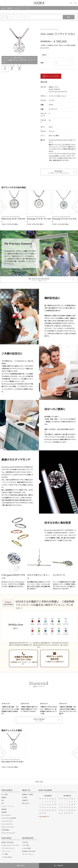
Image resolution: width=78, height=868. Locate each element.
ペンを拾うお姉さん (7, 857)
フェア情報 (5, 854)
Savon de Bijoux (6, 815)
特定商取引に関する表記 (29, 851)
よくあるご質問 (26, 848)
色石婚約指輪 (5, 830)
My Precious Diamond (8, 827)
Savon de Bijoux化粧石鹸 (9, 818)
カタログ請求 (26, 845)
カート (75, 3)
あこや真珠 (5, 794)
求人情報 (24, 797)
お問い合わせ (26, 803)
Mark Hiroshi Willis (7, 824)
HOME (3, 8)
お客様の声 (25, 800)
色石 (3, 803)
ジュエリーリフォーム (8, 806)
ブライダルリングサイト (8, 848)
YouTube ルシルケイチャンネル (10, 845)
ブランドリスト (6, 851)
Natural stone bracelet (8, 833)
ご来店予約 (25, 842)
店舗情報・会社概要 (27, 794)
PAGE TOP (39, 782)
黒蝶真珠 (4, 797)
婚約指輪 (4, 809)
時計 (3, 800)
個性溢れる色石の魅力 (8, 842)
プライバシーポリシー (28, 854)
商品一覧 (10, 8)
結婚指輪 (4, 812)
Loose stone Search (7, 821)
